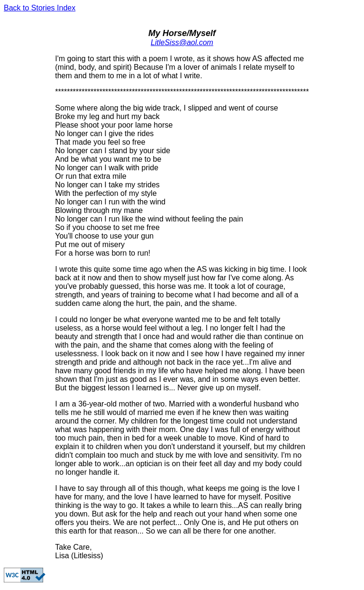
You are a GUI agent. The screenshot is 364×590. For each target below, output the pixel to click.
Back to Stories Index (40, 8)
